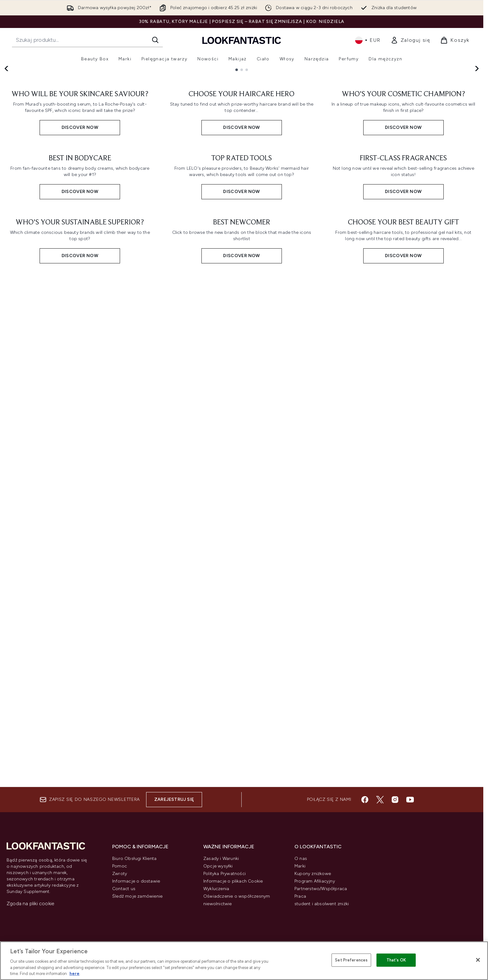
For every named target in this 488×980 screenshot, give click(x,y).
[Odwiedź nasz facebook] (365, 800)
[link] (411, 40)
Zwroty (120, 874)
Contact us (124, 889)
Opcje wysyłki (218, 866)
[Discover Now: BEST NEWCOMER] (242, 686)
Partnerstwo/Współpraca (321, 889)
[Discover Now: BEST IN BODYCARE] (80, 504)
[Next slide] (476, 144)
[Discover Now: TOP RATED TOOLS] (242, 504)
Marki (300, 866)
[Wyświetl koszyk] (455, 40)
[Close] (478, 960)
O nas (301, 859)
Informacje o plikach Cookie (233, 881)
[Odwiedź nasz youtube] (410, 800)
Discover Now (46, 157)
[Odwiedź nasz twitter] (380, 800)
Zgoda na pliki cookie (30, 903)
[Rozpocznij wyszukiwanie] (87, 40)
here (74, 974)
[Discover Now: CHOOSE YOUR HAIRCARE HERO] (242, 321)
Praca (300, 896)
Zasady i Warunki (221, 859)
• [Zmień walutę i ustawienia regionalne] (368, 40)
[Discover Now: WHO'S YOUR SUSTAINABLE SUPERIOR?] (80, 686)
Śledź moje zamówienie (137, 896)
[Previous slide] (7, 144)
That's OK (396, 960)
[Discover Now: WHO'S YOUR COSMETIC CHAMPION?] (403, 321)
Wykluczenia (216, 889)
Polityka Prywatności (225, 874)
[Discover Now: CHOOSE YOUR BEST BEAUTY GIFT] (403, 686)
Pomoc (120, 866)
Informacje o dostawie (136, 881)
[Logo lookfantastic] (242, 40)
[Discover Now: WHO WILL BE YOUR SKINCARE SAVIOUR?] (80, 321)
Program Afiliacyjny (315, 881)
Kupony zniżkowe (313, 874)
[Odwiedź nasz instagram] (395, 800)
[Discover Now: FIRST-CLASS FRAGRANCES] (403, 504)
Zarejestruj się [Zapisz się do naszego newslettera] (174, 799)
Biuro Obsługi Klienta (134, 859)
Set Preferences (351, 960)
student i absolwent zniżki (322, 904)
